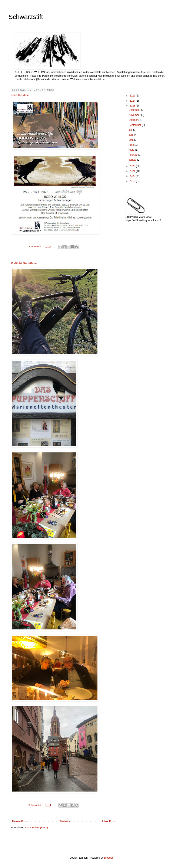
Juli (131, 130)
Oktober (133, 120)
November (135, 115)
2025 (133, 96)
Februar (133, 155)
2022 (133, 166)
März (132, 150)
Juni (131, 135)
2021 (133, 171)
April (131, 145)
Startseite (65, 821)
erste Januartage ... (24, 263)
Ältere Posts (109, 821)
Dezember (135, 110)
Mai (131, 140)
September (135, 125)
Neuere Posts (20, 821)
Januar (133, 160)
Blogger (108, 858)
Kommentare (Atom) (36, 828)
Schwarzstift (26, 17)
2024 (133, 101)
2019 (133, 181)
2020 (133, 176)
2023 (133, 106)
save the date (20, 95)
